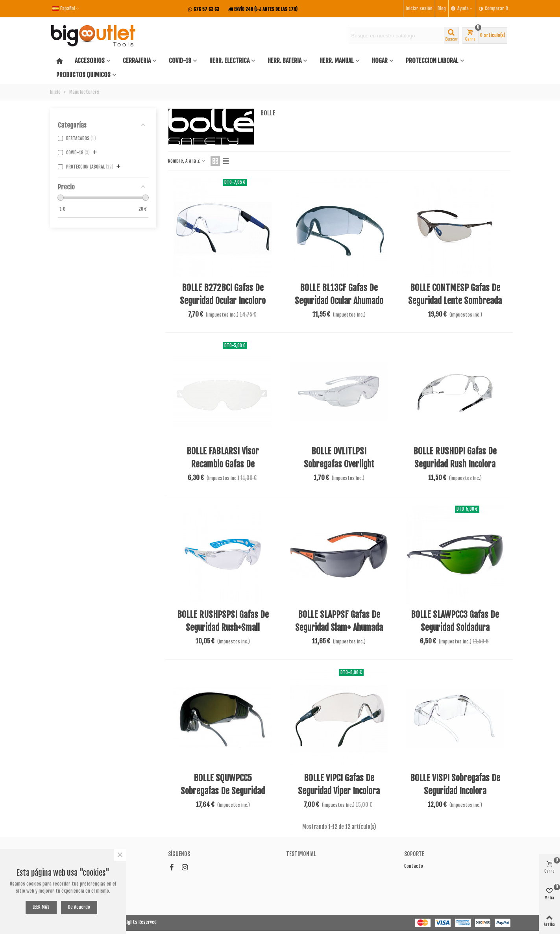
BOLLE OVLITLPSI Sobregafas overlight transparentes (339, 464)
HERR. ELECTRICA (229, 61)
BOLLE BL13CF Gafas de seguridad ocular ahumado (339, 294)
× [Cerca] (120, 855)
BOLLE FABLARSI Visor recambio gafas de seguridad (223, 464)
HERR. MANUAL (337, 61)
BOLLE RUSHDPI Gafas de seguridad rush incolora (455, 458)
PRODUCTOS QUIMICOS (83, 75)
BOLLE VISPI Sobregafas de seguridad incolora (455, 784)
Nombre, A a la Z (187, 161)
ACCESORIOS (90, 61)
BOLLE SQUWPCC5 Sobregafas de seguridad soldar (223, 791)
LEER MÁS (41, 907)
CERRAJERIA (137, 61)
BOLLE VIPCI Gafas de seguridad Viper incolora (339, 784)
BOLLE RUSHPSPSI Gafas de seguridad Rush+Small (223, 621)
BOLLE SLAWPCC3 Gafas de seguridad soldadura (455, 621)
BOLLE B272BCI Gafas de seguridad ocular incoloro (223, 294)
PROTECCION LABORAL (432, 61)
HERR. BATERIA (285, 61)
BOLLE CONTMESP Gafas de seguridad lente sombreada (455, 294)
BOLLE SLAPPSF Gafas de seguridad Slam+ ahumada (339, 621)
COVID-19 (180, 61)
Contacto (414, 866)
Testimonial (301, 854)
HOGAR (380, 61)
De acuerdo (79, 907)
